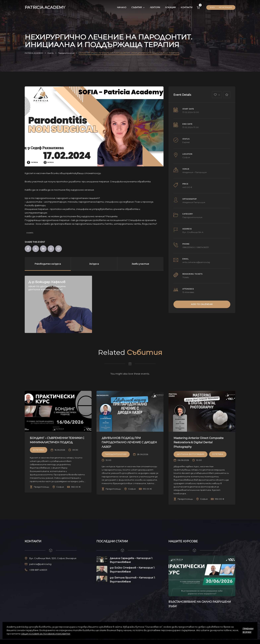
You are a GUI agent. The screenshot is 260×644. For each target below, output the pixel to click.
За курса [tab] (94, 264)
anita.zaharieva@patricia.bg (196, 262)
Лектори (155, 7)
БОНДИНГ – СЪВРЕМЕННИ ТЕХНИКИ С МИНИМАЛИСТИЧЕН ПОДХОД (57, 442)
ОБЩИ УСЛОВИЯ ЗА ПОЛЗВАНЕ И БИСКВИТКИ (46, 634)
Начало (122, 7)
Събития (138, 7)
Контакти (187, 7)
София (186, 157)
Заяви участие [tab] (140, 264)
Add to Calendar (202, 304)
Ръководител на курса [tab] (48, 264)
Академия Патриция (194, 202)
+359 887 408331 (38, 570)
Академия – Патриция (195, 172)
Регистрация (225, 7)
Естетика (39, 454)
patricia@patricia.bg (40, 564)
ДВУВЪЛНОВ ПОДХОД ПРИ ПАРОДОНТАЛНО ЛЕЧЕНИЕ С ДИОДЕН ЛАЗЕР (126, 442)
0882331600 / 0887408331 (196, 247)
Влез (212, 7)
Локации (170, 7)
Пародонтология (192, 217)
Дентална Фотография (191, 454)
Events (30, 233)
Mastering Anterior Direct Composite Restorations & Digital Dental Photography (199, 442)
